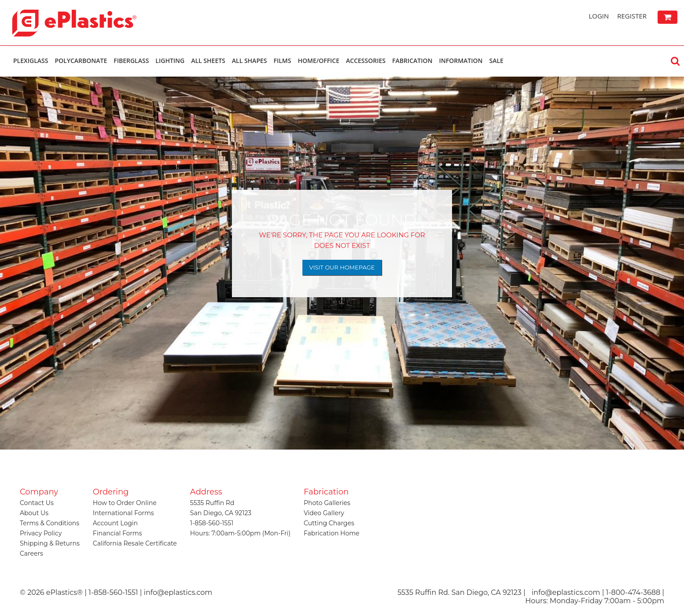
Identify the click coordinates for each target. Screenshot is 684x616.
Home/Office (318, 61)
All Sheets (208, 61)
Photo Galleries (327, 503)
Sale (496, 61)
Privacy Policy (41, 533)
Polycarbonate (81, 61)
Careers (31, 553)
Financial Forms (118, 533)
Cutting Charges (329, 523)
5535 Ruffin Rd (212, 503)
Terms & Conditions (50, 523)
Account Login (115, 523)
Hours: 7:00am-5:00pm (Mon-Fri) (240, 533)
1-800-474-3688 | (635, 592)
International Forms (123, 513)
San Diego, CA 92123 (221, 513)
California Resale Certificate (135, 543)
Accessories (366, 61)
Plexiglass (31, 61)
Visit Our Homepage (342, 267)
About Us (34, 513)
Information (461, 61)
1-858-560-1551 (212, 523)
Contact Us (37, 503)
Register (632, 16)
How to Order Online (125, 503)
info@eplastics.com (566, 592)
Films (283, 61)
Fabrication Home (332, 533)
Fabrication (412, 61)
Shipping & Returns (50, 543)
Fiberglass (131, 61)
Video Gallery (324, 513)
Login (599, 16)
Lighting (170, 61)
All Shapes (250, 61)
